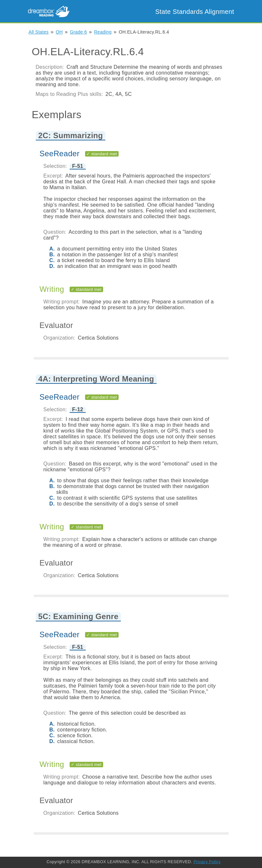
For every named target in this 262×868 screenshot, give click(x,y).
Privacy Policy (207, 862)
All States (39, 32)
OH (59, 32)
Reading (103, 32)
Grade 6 (78, 32)
